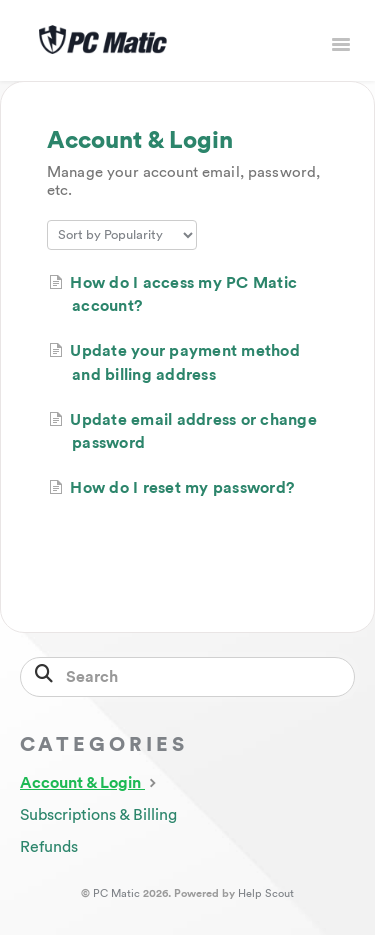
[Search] (187, 677)
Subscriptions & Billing (98, 815)
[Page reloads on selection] (122, 235)
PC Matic (116, 893)
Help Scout (266, 893)
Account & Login (90, 782)
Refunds (49, 847)
